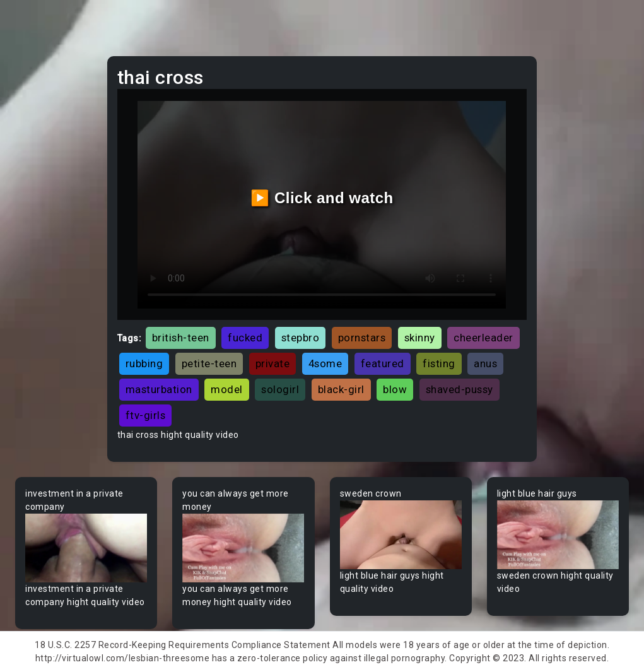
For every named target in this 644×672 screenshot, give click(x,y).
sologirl (280, 389)
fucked (245, 338)
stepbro (301, 338)
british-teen (181, 338)
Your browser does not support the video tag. (86, 548)
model (227, 389)
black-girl (341, 389)
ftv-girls (146, 415)
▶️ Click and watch (322, 198)
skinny (420, 338)
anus (485, 363)
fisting (439, 363)
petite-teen (209, 363)
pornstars (362, 338)
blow (395, 389)
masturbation (159, 389)
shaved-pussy (460, 389)
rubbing (144, 363)
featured (383, 363)
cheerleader (483, 338)
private (273, 363)
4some (325, 363)
